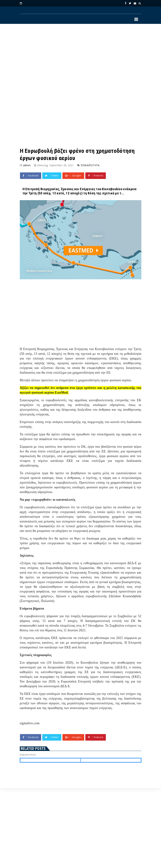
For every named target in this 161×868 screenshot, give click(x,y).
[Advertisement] (81, 56)
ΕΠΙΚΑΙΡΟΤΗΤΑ (90, 165)
